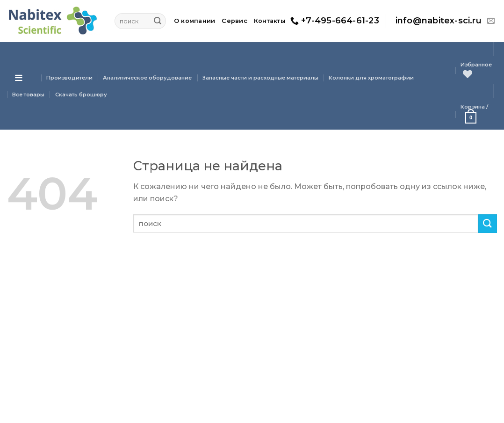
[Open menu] (19, 78)
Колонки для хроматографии (371, 78)
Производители (69, 78)
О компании (195, 21)
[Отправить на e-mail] (491, 21)
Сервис (234, 21)
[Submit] (158, 21)
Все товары (28, 95)
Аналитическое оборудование (147, 78)
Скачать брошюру (81, 95)
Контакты (270, 21)
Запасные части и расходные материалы (260, 78)
